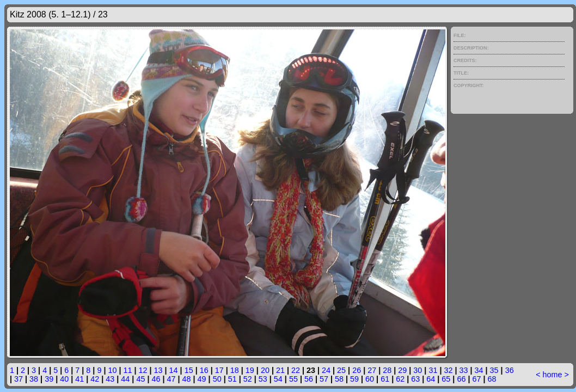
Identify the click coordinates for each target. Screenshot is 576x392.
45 (140, 379)
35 (494, 370)
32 (448, 370)
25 (341, 370)
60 (370, 379)
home (553, 375)
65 (446, 379)
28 (387, 370)
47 (171, 379)
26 (357, 370)
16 (204, 370)
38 (34, 379)
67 (476, 379)
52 (248, 379)
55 (293, 379)
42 (95, 379)
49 (202, 379)
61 (385, 379)
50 (217, 379)
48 (187, 379)
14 (174, 370)
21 (280, 370)
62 (400, 379)
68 (492, 379)
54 (278, 379)
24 (326, 370)
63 (415, 379)
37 (19, 379)
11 (127, 370)
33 (463, 370)
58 (339, 379)
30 (418, 370)
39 (49, 379)
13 (158, 370)
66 (461, 379)
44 (125, 379)
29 (402, 370)
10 (112, 370)
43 (110, 379)
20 (265, 370)
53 (263, 379)
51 (232, 379)
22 (296, 370)
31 (433, 370)
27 (372, 370)
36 (510, 370)
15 (189, 370)
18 (235, 370)
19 (250, 370)
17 (219, 370)
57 (324, 379)
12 (143, 370)
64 (431, 379)
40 (64, 379)
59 (354, 379)
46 (156, 379)
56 (309, 379)
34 (479, 370)
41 (79, 379)
